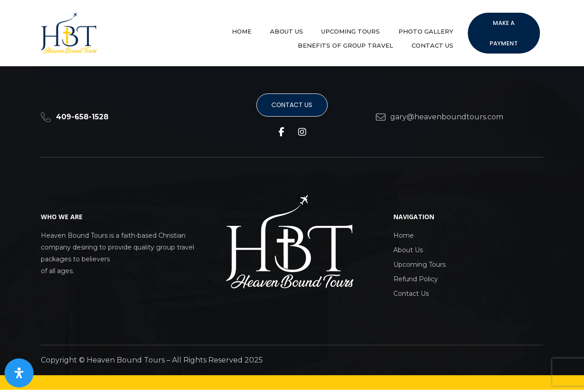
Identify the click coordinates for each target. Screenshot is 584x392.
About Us (199, 29)
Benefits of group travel (409, 29)
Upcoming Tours (256, 29)
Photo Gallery (323, 29)
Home (162, 29)
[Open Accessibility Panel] (19, 373)
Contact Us (436, 38)
